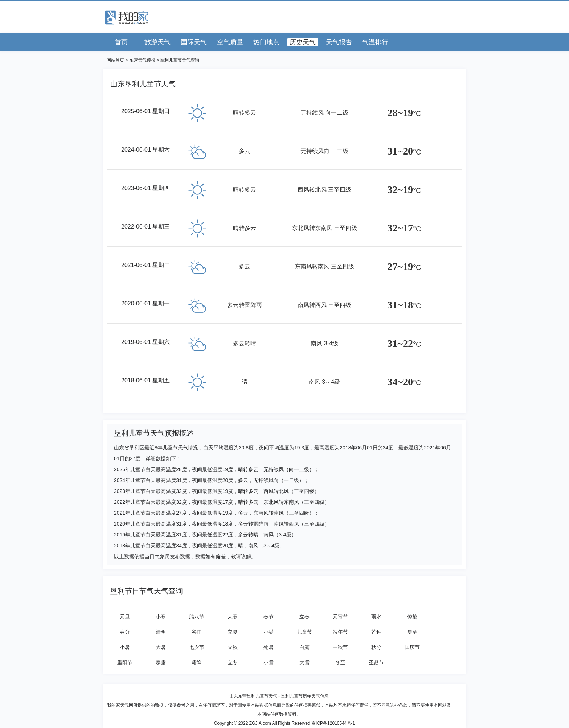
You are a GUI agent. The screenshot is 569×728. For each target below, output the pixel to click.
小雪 (269, 662)
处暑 (269, 647)
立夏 (233, 632)
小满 (269, 632)
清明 (161, 632)
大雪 (304, 662)
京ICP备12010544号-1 (333, 723)
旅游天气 (157, 42)
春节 (269, 617)
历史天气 (303, 42)
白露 (304, 647)
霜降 (197, 662)
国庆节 (412, 647)
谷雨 (197, 632)
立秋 (233, 647)
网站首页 (115, 60)
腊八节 (197, 617)
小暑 (125, 647)
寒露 (161, 662)
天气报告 (339, 42)
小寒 (161, 617)
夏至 (412, 632)
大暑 (161, 647)
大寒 (233, 617)
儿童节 (304, 632)
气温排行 (375, 42)
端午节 (340, 632)
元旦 (125, 617)
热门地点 (266, 42)
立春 (304, 617)
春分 (125, 632)
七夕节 (197, 647)
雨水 (376, 617)
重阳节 (125, 662)
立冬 (233, 662)
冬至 (340, 662)
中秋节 (340, 647)
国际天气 (194, 42)
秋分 (376, 647)
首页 (121, 42)
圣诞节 (376, 662)
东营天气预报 (142, 60)
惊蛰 (412, 617)
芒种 (376, 632)
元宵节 (340, 617)
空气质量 (230, 42)
